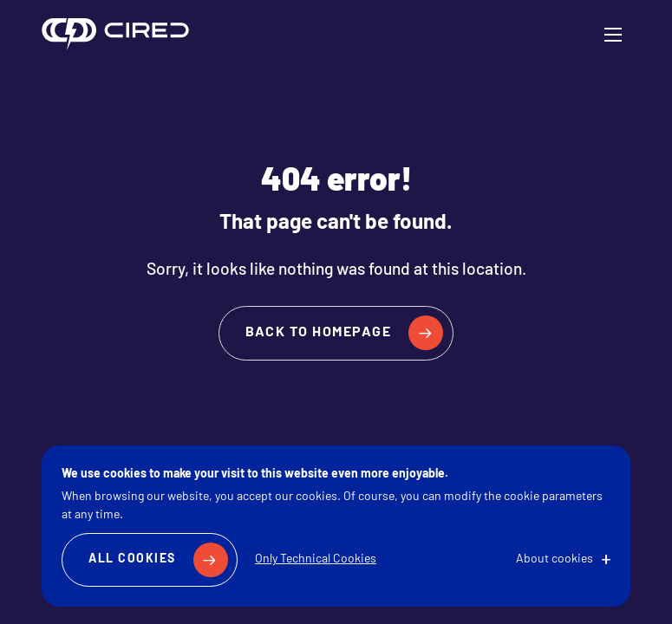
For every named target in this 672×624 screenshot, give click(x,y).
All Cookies (132, 559)
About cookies (555, 559)
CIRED (115, 35)
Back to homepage (318, 333)
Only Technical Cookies (316, 559)
